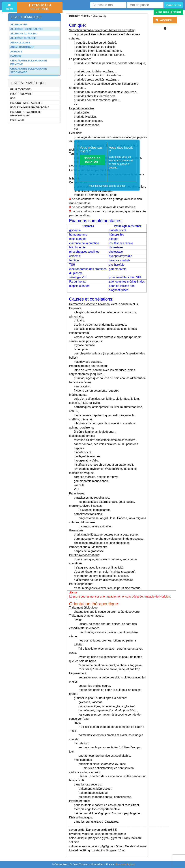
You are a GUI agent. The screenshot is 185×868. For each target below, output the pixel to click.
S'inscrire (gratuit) (92, 160)
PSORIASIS (17, 120)
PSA (13, 98)
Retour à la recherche (39, 7)
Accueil (164, 20)
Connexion (174, 5)
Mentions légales (125, 864)
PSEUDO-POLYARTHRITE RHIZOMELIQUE (26, 114)
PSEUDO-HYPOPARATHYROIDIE (30, 107)
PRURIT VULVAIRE (21, 94)
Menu (9, 7)
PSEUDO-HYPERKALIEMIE (26, 103)
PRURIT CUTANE (20, 89)
